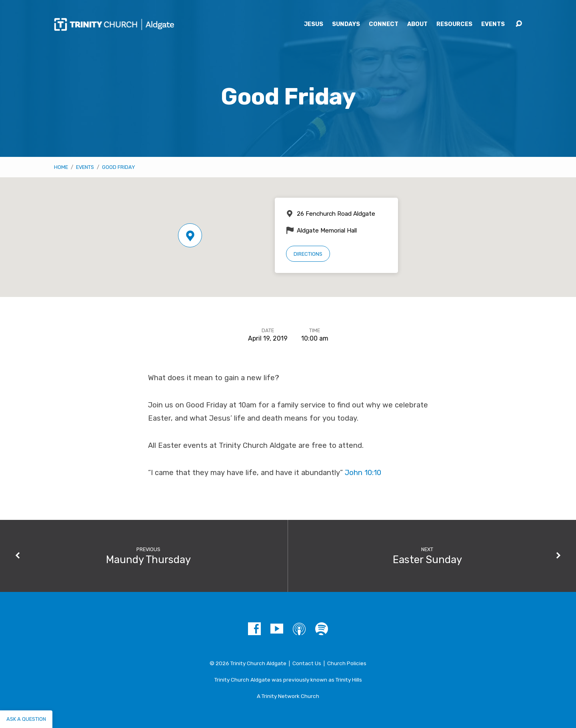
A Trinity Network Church (288, 696)
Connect (384, 24)
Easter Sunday (427, 560)
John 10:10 (363, 473)
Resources (454, 24)
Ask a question (26, 719)
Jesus (314, 24)
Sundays (346, 24)
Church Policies (347, 663)
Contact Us (307, 663)
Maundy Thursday (148, 560)
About (417, 24)
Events (493, 24)
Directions (308, 254)
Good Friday (119, 167)
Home (61, 167)
